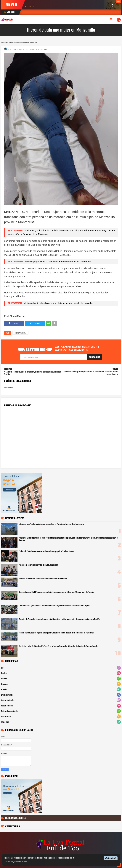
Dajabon (4, 673)
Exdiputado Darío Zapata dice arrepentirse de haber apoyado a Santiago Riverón (46, 552)
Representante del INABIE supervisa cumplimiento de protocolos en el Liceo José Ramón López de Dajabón (56, 592)
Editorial (4, 690)
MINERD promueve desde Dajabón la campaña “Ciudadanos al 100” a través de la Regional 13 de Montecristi (56, 633)
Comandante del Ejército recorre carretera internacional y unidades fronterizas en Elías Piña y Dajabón (55, 606)
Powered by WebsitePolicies (16, 862)
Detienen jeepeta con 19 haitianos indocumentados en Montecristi (57, 262)
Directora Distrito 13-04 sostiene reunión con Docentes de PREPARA (43, 579)
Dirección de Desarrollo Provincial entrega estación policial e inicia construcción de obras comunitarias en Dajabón (59, 619)
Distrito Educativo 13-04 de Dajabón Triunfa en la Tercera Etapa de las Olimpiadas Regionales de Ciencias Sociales (59, 646)
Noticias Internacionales (10, 711)
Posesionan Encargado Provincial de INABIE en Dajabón (38, 565)
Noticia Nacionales (8, 700)
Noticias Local (6, 717)
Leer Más (72, 858)
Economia (5, 684)
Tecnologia (5, 722)
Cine (3, 668)
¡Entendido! (111, 858)
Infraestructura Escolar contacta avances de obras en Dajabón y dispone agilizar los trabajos (51, 524)
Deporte (4, 679)
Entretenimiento (7, 695)
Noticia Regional (20, 333)
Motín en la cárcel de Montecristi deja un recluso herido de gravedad (58, 303)
